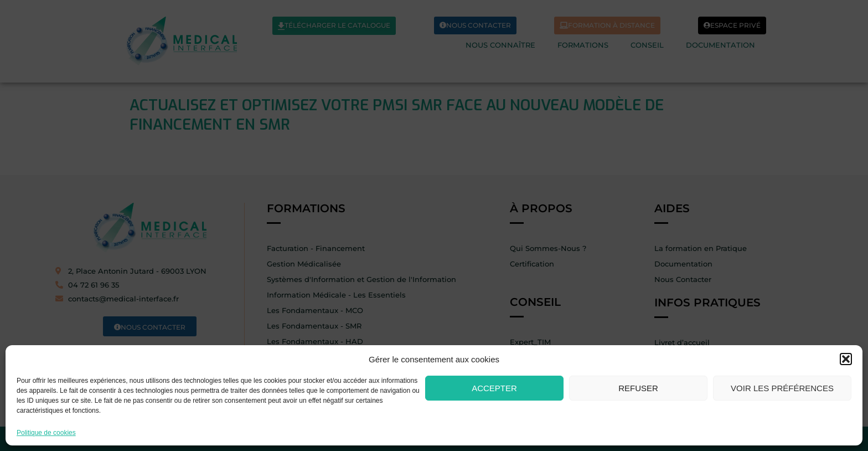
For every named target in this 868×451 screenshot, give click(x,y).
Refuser (638, 388)
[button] (846, 359)
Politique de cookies (46, 433)
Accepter (494, 388)
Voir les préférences (782, 388)
